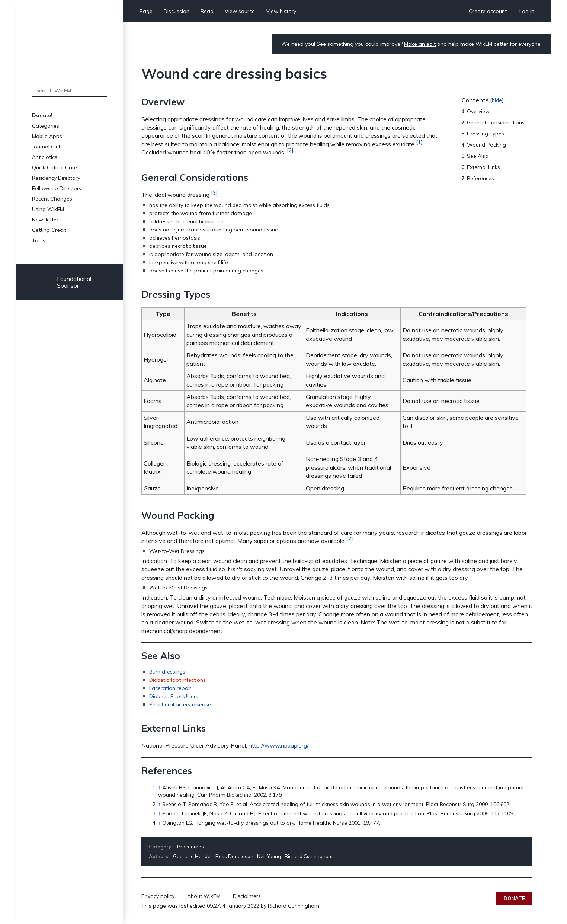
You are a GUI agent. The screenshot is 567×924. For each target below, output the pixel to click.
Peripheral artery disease (180, 704)
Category (160, 847)
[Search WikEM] (69, 90)
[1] (419, 142)
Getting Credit (49, 230)
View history (281, 11)
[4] (350, 539)
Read (207, 11)
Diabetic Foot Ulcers (174, 696)
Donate (514, 898)
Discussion (177, 11)
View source (240, 11)
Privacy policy (158, 896)
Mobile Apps (47, 136)
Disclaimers (247, 896)
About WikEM (204, 896)
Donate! (42, 115)
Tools (39, 240)
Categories (46, 126)
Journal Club (47, 147)
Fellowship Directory (57, 188)
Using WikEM (48, 209)
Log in (527, 11)
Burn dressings (167, 672)
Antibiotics (45, 157)
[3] (214, 193)
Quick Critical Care (55, 167)
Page (146, 11)
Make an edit (420, 44)
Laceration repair (170, 688)
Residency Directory (56, 178)
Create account (488, 11)
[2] (290, 150)
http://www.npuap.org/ (279, 745)
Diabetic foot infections (177, 680)
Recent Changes (52, 199)
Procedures (190, 847)
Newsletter (45, 220)
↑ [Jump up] (159, 787)
